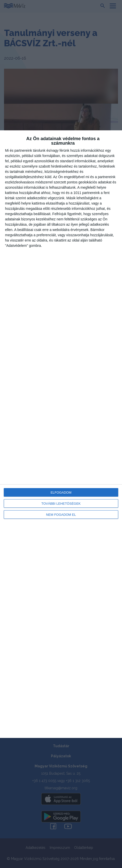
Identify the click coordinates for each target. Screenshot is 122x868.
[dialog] (61, 434)
